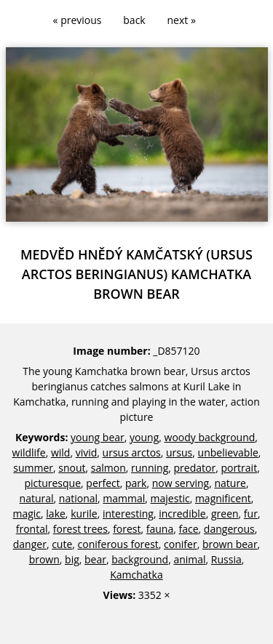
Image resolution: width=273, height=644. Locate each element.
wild (60, 452)
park (136, 483)
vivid (87, 452)
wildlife (29, 452)
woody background (210, 437)
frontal (32, 529)
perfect (103, 483)
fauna (160, 529)
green (225, 514)
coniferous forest (118, 544)
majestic (170, 498)
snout (72, 468)
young (144, 437)
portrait (239, 468)
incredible (182, 514)
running (150, 468)
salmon (108, 468)
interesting (128, 514)
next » (182, 20)
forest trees (80, 529)
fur (251, 514)
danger (30, 544)
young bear (98, 437)
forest (127, 529)
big (72, 559)
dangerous (229, 529)
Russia (226, 559)
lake (56, 514)
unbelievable (228, 452)
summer (33, 468)
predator (195, 468)
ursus (179, 452)
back (134, 20)
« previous (78, 20)
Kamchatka (136, 575)
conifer (181, 544)
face (189, 529)
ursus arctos (132, 452)
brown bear (230, 544)
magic (27, 514)
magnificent (223, 498)
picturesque (52, 483)
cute (62, 544)
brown (44, 559)
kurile (84, 514)
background (140, 559)
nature (230, 483)
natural (37, 498)
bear (95, 559)
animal (189, 559)
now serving (181, 483)
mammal (124, 498)
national (78, 498)
